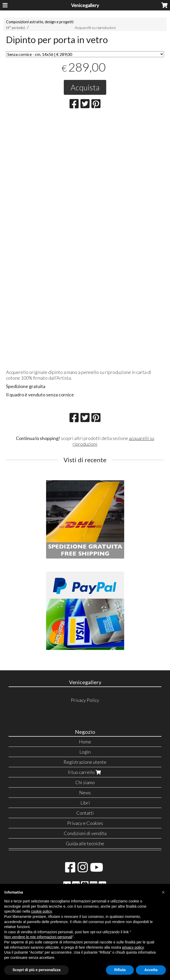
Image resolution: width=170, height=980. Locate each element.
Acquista (85, 87)
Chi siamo (85, 782)
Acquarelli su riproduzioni (95, 28)
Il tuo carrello (85, 772)
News (85, 793)
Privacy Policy (85, 700)
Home (85, 742)
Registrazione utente (85, 762)
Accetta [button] (151, 970)
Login (85, 752)
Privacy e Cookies (85, 823)
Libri (85, 803)
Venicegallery (85, 5)
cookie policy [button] (42, 911)
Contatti (85, 813)
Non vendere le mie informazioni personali (38, 937)
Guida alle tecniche (85, 843)
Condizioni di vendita (85, 833)
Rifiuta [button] (120, 970)
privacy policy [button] (133, 947)
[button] (163, 892)
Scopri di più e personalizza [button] (36, 970)
